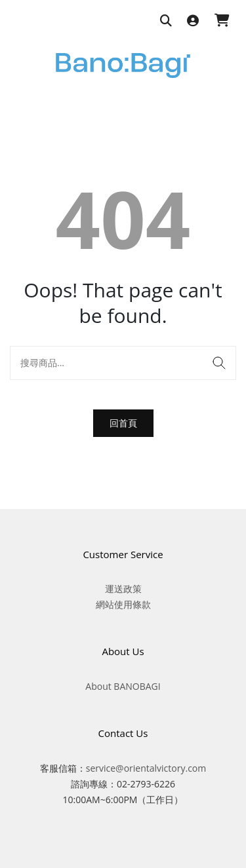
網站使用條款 (123, 604)
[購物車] (222, 21)
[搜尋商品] (166, 21)
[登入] (193, 21)
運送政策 (123, 589)
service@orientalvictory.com (146, 768)
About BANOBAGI (123, 686)
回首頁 (123, 423)
